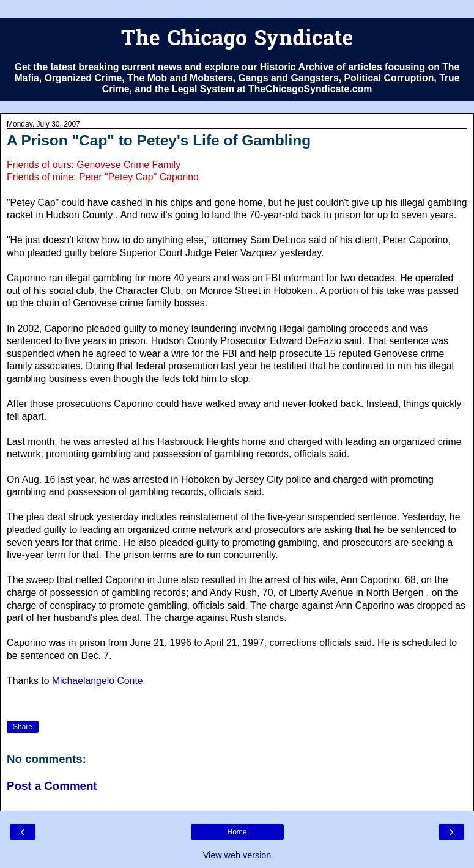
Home (237, 832)
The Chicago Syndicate (237, 40)
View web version (237, 855)
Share (23, 727)
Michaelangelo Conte (98, 681)
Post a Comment (52, 786)
